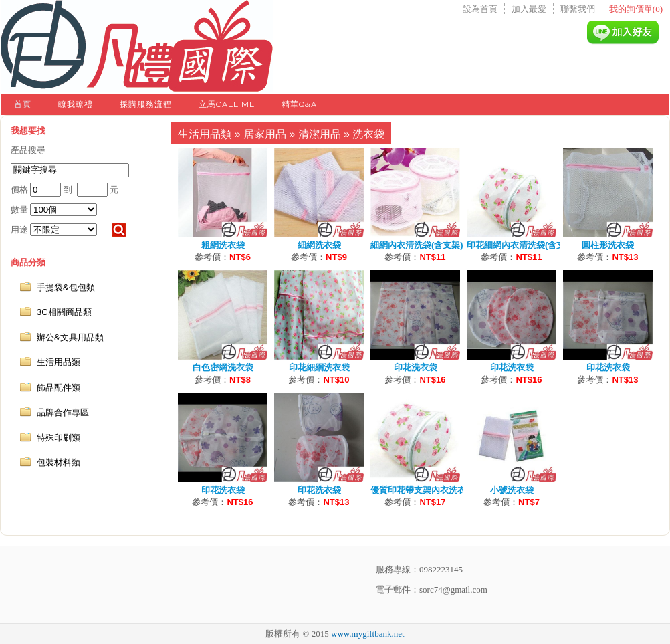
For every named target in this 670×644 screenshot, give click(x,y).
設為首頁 (480, 9)
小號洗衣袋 (512, 490)
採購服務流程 (146, 104)
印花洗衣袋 (416, 367)
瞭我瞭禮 (76, 104)
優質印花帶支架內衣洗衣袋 (423, 490)
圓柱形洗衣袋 (608, 245)
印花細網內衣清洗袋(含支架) (522, 245)
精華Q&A (299, 104)
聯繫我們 (578, 9)
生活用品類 (205, 134)
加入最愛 (529, 9)
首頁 (23, 104)
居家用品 (265, 134)
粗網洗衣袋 (223, 245)
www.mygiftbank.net (368, 634)
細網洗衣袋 (319, 245)
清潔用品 (320, 134)
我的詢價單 (636, 9)
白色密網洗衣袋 (223, 367)
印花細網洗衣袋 (319, 367)
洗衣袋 (368, 134)
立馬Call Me (227, 104)
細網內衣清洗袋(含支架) (417, 245)
